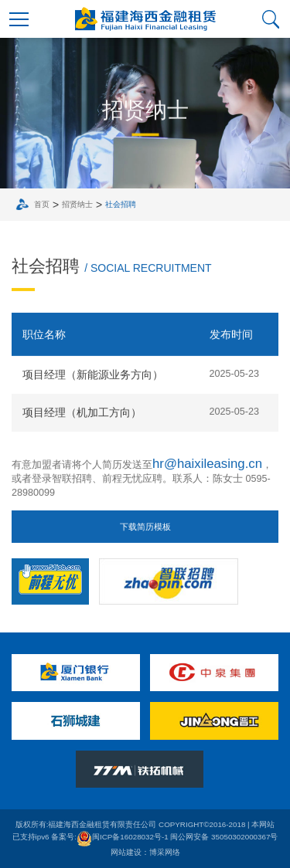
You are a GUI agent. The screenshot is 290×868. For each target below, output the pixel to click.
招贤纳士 (80, 204)
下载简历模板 (145, 530)
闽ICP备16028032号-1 (123, 837)
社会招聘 (123, 204)
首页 (44, 204)
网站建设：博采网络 (145, 852)
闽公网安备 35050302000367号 (224, 837)
